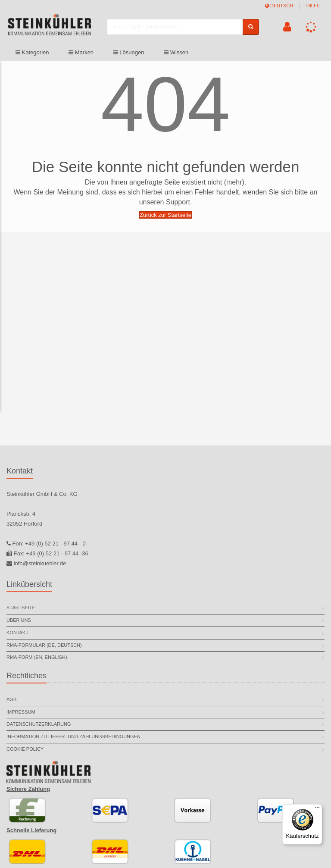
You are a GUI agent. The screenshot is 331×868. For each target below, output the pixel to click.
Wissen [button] (176, 53)
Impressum (21, 712)
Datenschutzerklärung (39, 724)
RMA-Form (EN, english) (37, 657)
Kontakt (17, 633)
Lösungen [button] (129, 53)
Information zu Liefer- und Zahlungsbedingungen (73, 736)
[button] (287, 27)
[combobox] (177, 27)
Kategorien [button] (32, 53)
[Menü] (317, 809)
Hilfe (313, 6)
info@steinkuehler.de (40, 563)
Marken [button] (81, 53)
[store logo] (51, 27)
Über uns (19, 620)
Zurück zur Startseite (165, 215)
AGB (11, 699)
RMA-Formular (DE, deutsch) (44, 645)
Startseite (21, 608)
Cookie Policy (25, 749)
